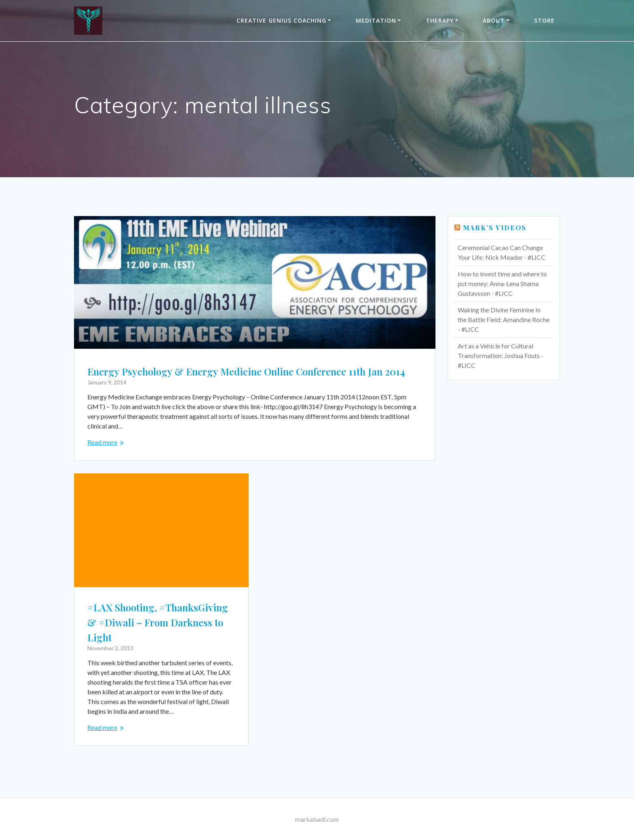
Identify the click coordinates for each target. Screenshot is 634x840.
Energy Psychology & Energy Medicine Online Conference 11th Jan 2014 (246, 371)
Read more (102, 442)
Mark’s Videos (495, 228)
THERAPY (440, 20)
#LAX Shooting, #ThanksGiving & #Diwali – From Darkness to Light (158, 622)
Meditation (376, 20)
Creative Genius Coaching (281, 20)
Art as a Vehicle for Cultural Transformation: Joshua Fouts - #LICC (501, 355)
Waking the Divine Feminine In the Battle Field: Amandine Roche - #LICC (504, 319)
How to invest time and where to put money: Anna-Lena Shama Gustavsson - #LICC (502, 283)
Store (544, 20)
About (494, 20)
